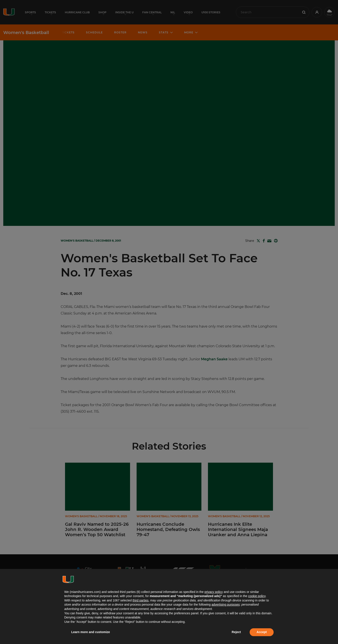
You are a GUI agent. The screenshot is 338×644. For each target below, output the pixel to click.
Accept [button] (262, 632)
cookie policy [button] (257, 596)
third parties (140, 600)
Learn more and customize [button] (91, 632)
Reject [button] (236, 632)
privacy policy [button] (214, 592)
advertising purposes (226, 605)
